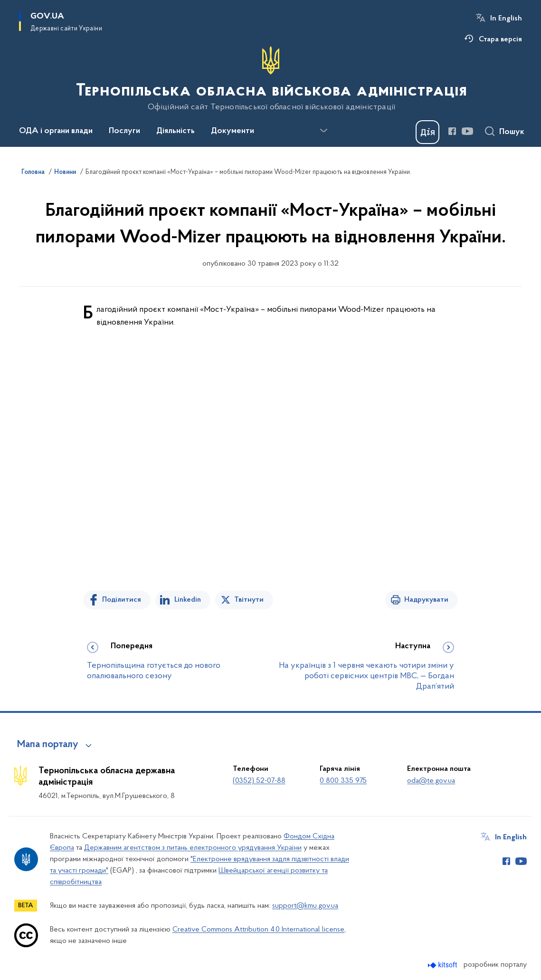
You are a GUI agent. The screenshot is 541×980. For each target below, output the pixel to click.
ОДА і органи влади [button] (56, 131)
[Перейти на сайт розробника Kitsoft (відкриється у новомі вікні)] (443, 965)
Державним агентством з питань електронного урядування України (193, 848)
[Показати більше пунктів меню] (323, 131)
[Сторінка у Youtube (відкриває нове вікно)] (467, 131)
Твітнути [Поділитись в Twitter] (249, 600)
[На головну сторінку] (270, 79)
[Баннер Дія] (427, 132)
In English (506, 19)
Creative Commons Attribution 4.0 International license (258, 930)
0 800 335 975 (343, 781)
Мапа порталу (48, 745)
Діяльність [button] (176, 131)
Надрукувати (426, 600)
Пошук (512, 132)
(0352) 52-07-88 (259, 781)
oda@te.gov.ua (431, 781)
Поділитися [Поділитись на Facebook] (122, 600)
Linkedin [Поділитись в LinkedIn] (188, 600)
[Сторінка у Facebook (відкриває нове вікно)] (452, 131)
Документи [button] (233, 131)
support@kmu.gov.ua (305, 906)
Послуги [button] (124, 131)
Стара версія (500, 39)
